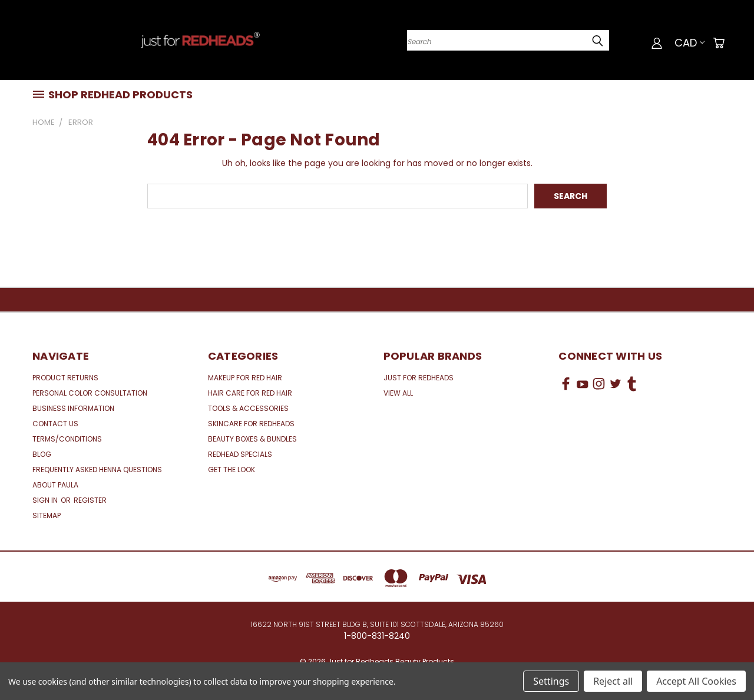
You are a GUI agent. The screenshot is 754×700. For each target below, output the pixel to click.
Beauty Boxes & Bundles (252, 439)
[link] (640, 428)
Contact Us (55, 424)
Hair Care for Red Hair (250, 393)
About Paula (55, 485)
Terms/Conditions (67, 439)
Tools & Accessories (248, 408)
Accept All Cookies (696, 681)
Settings (551, 681)
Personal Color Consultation (90, 393)
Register (90, 500)
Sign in (46, 500)
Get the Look (232, 470)
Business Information (73, 408)
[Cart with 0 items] (719, 43)
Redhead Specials (240, 454)
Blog (42, 454)
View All (398, 393)
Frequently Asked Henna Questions (97, 470)
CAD (689, 43)
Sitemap (47, 515)
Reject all (613, 681)
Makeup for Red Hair (245, 378)
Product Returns (65, 378)
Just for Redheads (419, 378)
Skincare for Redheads (251, 424)
